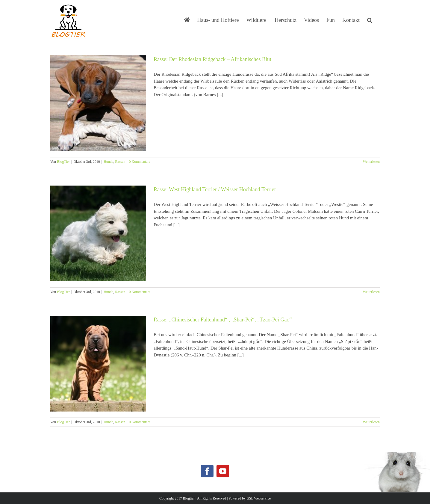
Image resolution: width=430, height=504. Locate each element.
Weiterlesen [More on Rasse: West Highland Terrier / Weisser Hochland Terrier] (371, 292)
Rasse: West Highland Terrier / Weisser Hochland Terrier (215, 189)
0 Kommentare (140, 162)
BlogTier (63, 162)
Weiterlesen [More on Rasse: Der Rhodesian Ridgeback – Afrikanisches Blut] (371, 162)
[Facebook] (207, 471)
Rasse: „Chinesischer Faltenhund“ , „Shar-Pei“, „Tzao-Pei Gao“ (223, 320)
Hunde (108, 162)
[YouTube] (223, 471)
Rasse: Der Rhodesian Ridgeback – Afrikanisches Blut (212, 59)
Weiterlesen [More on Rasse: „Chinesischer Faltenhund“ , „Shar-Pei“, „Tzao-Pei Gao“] (371, 422)
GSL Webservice (259, 498)
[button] (370, 19)
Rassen (120, 162)
